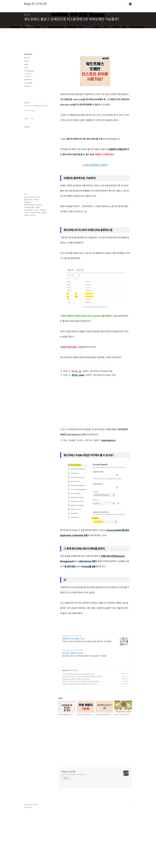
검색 (126, 4)
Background (29, 74)
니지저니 (36, 389)
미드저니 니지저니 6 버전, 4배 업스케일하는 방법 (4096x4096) (81, 737)
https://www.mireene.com (71, 706)
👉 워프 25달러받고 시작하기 (95, 191)
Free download (29, 71)
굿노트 (38, 376)
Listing (26, 61)
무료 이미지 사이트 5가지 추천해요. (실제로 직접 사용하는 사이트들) (82, 732)
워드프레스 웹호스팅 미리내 (73, 709)
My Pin (26, 68)
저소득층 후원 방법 (29, 387)
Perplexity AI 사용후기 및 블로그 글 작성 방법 (76, 735)
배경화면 (44, 392)
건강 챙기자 (28, 86)
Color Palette (28, 83)
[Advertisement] (77, 64)
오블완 (37, 387)
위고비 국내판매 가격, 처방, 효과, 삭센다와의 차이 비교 (78, 730)
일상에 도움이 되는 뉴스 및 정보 (33, 384)
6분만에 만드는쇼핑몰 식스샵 (73, 695)
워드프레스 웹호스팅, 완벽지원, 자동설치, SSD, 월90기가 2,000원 (84, 712)
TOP (130, 861)
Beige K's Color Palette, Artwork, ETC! (73, 830)
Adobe (26, 64)
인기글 (32, 238)
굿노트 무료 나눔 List (30, 170)
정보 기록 (65, 726)
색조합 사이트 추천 (35, 392)
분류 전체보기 (28, 54)
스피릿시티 (43, 389)
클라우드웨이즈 (28, 379)
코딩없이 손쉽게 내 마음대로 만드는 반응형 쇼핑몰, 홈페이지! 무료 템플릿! (87, 697)
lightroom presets (30, 376)
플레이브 (36, 379)
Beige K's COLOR (35, 4)
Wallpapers (28, 76)
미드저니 (27, 392)
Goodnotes (28, 79)
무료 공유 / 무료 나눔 (30, 395)
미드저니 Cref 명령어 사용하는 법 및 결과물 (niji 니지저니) (79, 740)
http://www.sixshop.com (70, 692)
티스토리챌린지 (28, 389)
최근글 (26, 238)
